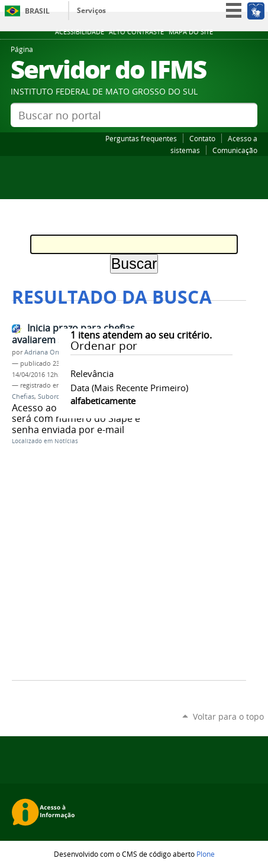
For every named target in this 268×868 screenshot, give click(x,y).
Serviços (91, 10)
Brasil (37, 11)
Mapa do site (191, 32)
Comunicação (235, 150)
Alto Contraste (136, 32)
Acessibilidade (80, 32)
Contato (202, 138)
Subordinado (58, 396)
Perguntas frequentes (141, 138)
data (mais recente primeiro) (129, 388)
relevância (92, 373)
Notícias (66, 441)
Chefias (23, 396)
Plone (206, 854)
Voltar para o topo (228, 716)
